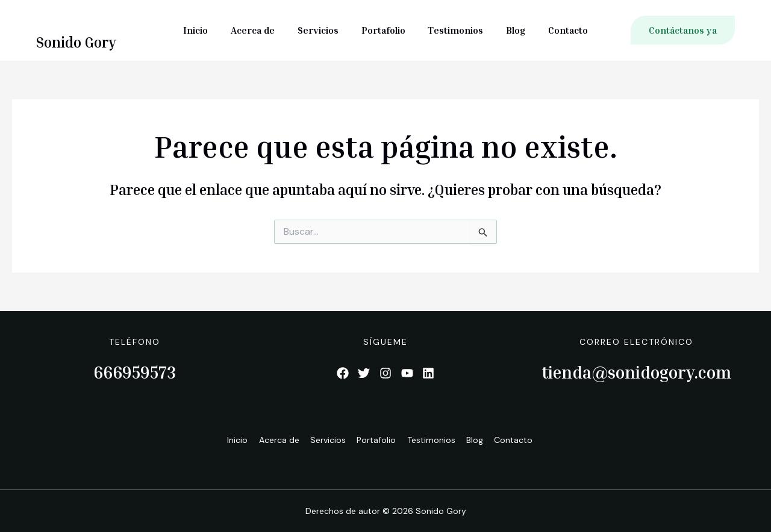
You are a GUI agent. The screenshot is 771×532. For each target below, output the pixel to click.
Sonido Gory (76, 42)
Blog (509, 30)
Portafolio (383, 30)
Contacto (558, 30)
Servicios (322, 30)
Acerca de (260, 30)
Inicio (206, 30)
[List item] (342, 373)
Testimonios (452, 30)
